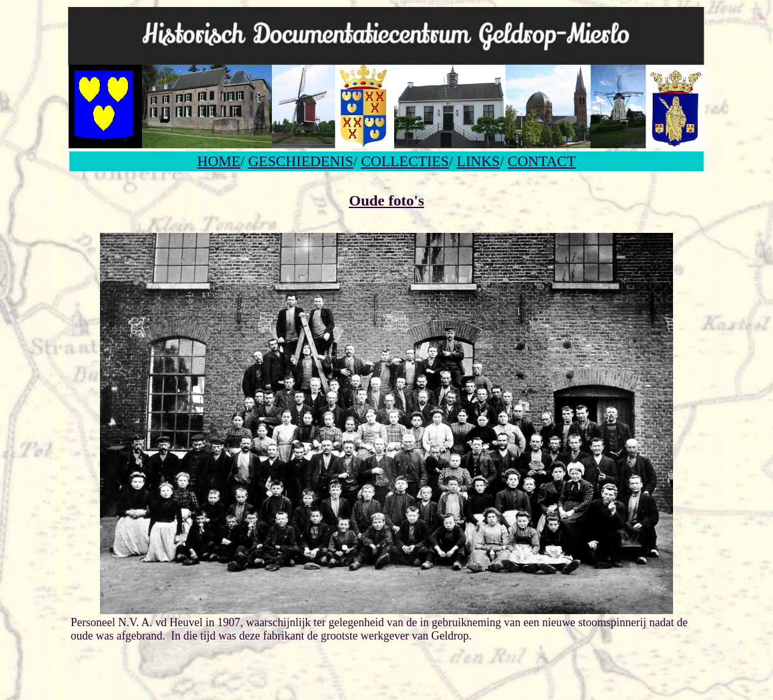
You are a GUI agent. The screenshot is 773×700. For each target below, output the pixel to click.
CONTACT (542, 161)
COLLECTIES (405, 161)
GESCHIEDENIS (301, 161)
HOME (219, 161)
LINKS (478, 161)
